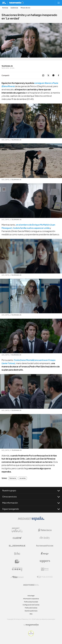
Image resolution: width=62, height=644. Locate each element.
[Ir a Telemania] (16, 3)
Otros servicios (31, 497)
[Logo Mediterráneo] (31, 585)
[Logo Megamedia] (32, 625)
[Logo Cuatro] (17, 538)
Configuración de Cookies (31, 605)
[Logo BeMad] (17, 561)
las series (23, 478)
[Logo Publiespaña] (45, 577)
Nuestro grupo (31, 490)
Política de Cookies (31, 608)
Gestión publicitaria (31, 611)
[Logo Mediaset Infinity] (17, 530)
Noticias (5, 8)
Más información (31, 503)
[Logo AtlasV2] (17, 577)
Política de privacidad (31, 602)
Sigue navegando (31, 509)
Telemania (13, 478)
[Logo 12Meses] (45, 569)
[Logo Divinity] (45, 538)
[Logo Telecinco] (45, 530)
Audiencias (14, 8)
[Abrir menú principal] (59, 3)
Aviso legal (31, 596)
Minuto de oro (25, 8)
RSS (31, 614)
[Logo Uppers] (45, 561)
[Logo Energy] (45, 554)
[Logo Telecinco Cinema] (17, 569)
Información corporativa (31, 599)
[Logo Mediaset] (31, 520)
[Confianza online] (31, 635)
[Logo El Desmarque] (17, 546)
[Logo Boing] (17, 554)
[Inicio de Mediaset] (4, 3)
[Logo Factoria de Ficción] (45, 546)
